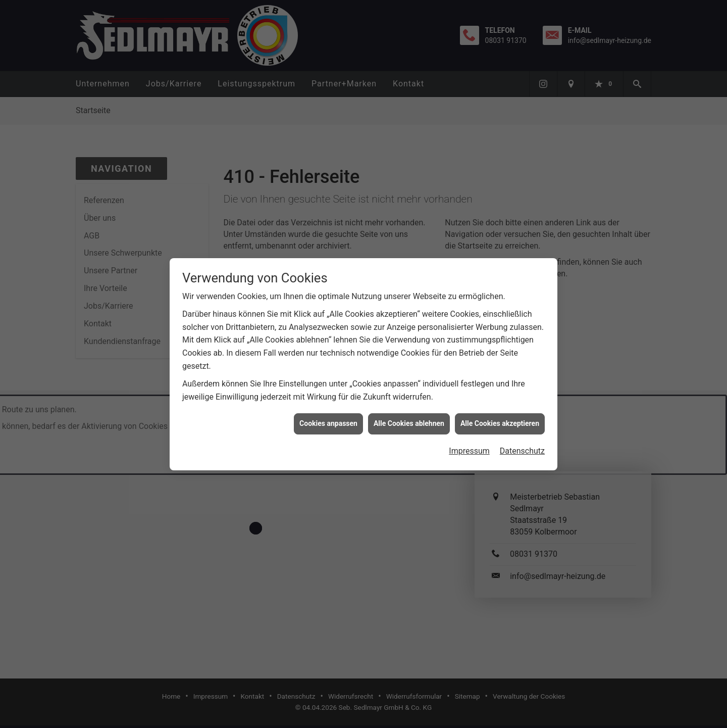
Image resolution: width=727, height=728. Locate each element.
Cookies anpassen (328, 419)
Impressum (469, 446)
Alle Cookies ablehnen (409, 419)
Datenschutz (522, 446)
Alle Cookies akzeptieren (500, 419)
